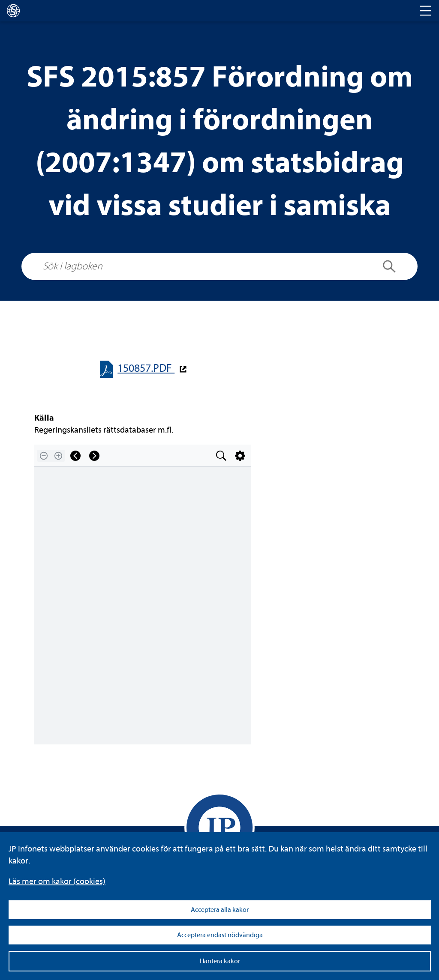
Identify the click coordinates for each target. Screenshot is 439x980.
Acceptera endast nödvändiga (220, 935)
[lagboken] (13, 11)
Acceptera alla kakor (220, 910)
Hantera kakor (220, 961)
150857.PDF (146, 368)
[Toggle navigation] (426, 11)
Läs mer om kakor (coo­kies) (57, 881)
